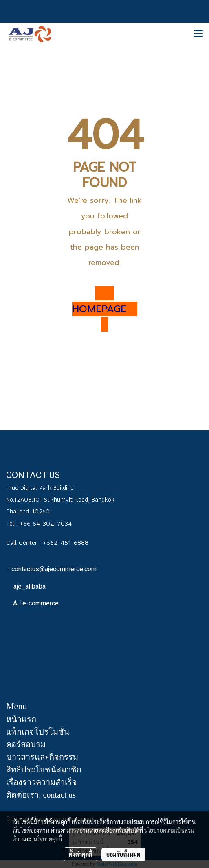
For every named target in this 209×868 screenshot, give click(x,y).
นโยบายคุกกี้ (48, 839)
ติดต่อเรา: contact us (41, 795)
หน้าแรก (21, 719)
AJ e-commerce (35, 603)
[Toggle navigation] (198, 34)
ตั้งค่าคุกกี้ (80, 854)
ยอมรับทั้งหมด (123, 854)
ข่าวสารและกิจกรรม (42, 757)
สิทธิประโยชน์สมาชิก (44, 770)
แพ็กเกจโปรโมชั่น (38, 732)
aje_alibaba (29, 586)
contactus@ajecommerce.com (54, 569)
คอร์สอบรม (26, 744)
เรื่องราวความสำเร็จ (42, 782)
